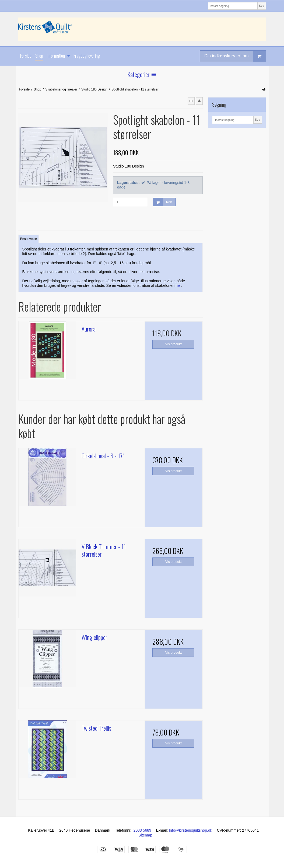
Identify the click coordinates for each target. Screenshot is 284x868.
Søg (262, 6)
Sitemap (145, 835)
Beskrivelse (29, 239)
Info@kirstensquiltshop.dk (190, 830)
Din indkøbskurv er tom (235, 56)
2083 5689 (142, 830)
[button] (191, 101)
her (178, 285)
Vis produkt (173, 344)
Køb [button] (162, 202)
